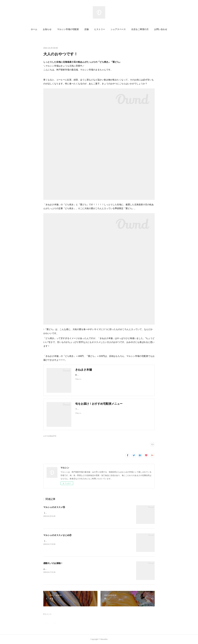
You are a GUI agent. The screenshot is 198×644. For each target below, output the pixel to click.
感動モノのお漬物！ (53, 563)
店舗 (86, 29)
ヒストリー (100, 29)
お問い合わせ (161, 29)
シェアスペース (118, 29)
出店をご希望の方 (140, 29)
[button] (34, 29)
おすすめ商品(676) (50, 436)
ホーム (34, 29)
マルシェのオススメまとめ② (57, 535)
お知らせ (47, 29)
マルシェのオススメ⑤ (54, 507)
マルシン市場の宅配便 (68, 29)
